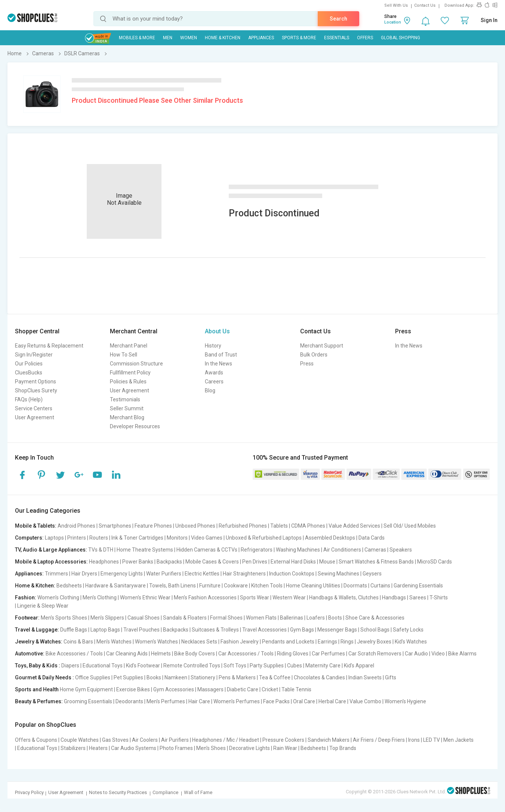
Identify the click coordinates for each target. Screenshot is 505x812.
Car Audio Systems (134, 748)
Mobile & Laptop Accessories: (51, 562)
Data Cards (372, 538)
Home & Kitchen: (35, 586)
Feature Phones (153, 526)
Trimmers (56, 574)
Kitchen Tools (267, 586)
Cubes (295, 666)
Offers (365, 38)
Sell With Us (396, 5)
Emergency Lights (122, 574)
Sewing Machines (338, 574)
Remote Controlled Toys (192, 666)
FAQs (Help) (29, 399)
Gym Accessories (174, 689)
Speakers (401, 550)
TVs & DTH (101, 550)
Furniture (210, 586)
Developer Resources (135, 426)
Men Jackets (458, 740)
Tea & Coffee (275, 677)
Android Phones (76, 526)
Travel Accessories (264, 630)
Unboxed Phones (195, 526)
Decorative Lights (250, 748)
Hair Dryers (84, 574)
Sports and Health (37, 689)
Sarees (418, 598)
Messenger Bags (337, 630)
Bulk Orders (314, 355)
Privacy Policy (29, 792)
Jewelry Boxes (374, 642)
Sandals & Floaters (185, 618)
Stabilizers (73, 748)
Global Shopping (401, 38)
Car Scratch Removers (375, 654)
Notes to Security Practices (118, 792)
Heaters (98, 748)
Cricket (270, 689)
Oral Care (304, 701)
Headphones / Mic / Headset (226, 740)
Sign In (489, 20)
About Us (217, 331)
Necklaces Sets (199, 642)
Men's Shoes (211, 748)
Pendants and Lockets (288, 642)
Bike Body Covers (195, 654)
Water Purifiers (164, 574)
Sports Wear (255, 598)
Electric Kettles (202, 574)
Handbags (394, 598)
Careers (214, 382)
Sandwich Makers (329, 740)
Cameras (375, 550)
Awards (214, 373)
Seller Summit (127, 408)
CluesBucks (29, 373)
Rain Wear (285, 748)
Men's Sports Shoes (64, 618)
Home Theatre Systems (145, 550)
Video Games (207, 538)
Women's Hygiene (405, 701)
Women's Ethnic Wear (145, 598)
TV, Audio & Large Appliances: (51, 550)
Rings (347, 642)
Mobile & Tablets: (36, 526)
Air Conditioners (342, 550)
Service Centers (34, 408)
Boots (335, 618)
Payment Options (36, 382)
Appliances (261, 38)
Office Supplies (93, 677)
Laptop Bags (105, 630)
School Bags (375, 630)
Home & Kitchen (223, 38)
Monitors (177, 538)
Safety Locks (408, 630)
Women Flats (261, 618)
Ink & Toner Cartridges (137, 538)
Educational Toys (103, 666)
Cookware (236, 586)
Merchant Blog (127, 417)
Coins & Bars (78, 642)
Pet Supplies (128, 677)
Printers (77, 538)
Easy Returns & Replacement (49, 346)
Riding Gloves (293, 654)
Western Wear (289, 598)
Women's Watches (156, 642)
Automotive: (30, 654)
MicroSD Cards (435, 562)
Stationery (203, 677)
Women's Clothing (58, 598)
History (213, 346)
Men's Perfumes (166, 701)
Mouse (327, 562)
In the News (218, 364)
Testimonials (125, 399)
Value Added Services (354, 526)
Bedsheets (69, 586)
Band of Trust (221, 355)
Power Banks (138, 562)
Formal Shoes (226, 618)
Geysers (372, 574)
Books (154, 677)
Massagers (210, 689)
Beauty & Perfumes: (39, 701)
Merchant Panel (129, 346)
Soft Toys (235, 666)
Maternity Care (323, 666)
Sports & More (299, 38)
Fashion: (26, 598)
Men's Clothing (100, 598)
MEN (168, 38)
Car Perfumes (328, 654)
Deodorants (129, 701)
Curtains (380, 586)
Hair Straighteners (244, 574)
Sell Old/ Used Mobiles (410, 526)
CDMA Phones (308, 526)
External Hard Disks (293, 562)
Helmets (161, 654)
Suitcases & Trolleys (215, 630)
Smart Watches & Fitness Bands (376, 562)
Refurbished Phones (243, 526)
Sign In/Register (34, 355)
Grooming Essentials (88, 701)
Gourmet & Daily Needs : (44, 677)
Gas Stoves (115, 740)
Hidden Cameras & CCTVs (207, 550)
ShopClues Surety (36, 390)
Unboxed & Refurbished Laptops (264, 538)
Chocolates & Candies (319, 677)
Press (307, 364)
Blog (210, 390)
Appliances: (29, 574)
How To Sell (124, 355)
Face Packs (276, 701)
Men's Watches (114, 642)
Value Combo (365, 701)
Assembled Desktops (330, 538)
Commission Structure (136, 364)
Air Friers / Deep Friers (379, 740)
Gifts (391, 677)
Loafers (316, 618)
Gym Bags (302, 630)
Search (338, 19)
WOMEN (189, 38)
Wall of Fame (198, 792)
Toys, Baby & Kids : (38, 666)
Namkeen (176, 677)
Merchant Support (322, 346)
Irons (414, 740)
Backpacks (169, 562)
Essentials (337, 38)
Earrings (327, 642)
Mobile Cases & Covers (212, 562)
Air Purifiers (175, 740)
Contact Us (425, 5)
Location (393, 22)
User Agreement (35, 417)
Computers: (29, 538)
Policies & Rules (128, 382)
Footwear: (27, 618)
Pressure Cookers (283, 740)
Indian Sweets (365, 677)
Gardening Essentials (418, 586)
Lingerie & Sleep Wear (43, 606)
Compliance (165, 792)
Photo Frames (176, 748)
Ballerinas (292, 618)
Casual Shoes (144, 618)
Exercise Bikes (133, 689)
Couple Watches (80, 740)
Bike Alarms (462, 654)
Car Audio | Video (425, 654)
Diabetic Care (243, 689)
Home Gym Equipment (86, 689)
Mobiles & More (137, 38)
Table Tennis (296, 689)
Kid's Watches (411, 642)
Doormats (355, 586)
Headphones (104, 562)
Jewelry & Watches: (39, 642)
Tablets (279, 526)
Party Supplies (267, 666)
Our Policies (29, 364)
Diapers (70, 666)
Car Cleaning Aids (127, 654)
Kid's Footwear (143, 666)
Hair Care (199, 701)
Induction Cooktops (292, 574)
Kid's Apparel (359, 666)
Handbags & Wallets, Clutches (344, 598)
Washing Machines (298, 550)
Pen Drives (255, 562)
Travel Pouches (141, 630)
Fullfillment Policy (130, 373)
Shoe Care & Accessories (375, 618)
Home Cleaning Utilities (313, 586)
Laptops (54, 538)
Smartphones (115, 526)
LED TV (432, 740)
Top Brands (343, 748)
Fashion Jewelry (240, 642)
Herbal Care (332, 701)
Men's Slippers (107, 618)
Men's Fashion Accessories (205, 598)
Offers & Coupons (36, 740)
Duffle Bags (74, 630)
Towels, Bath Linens (173, 586)
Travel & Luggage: (37, 630)
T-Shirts (439, 598)
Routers (99, 538)
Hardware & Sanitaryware (116, 586)
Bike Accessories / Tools (74, 654)
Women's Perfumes (237, 701)
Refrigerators (257, 550)
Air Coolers (145, 740)
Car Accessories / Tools (246, 654)
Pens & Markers (237, 677)
